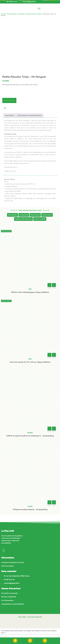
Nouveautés (12, 215)
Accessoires (24, 215)
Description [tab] (10, 115)
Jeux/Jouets (35, 215)
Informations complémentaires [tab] (30, 115)
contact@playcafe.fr (29, 2)
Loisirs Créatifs (40, 219)
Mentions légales (8, 566)
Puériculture (47, 215)
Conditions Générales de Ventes (13, 562)
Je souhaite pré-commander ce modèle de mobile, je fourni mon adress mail (29, 632)
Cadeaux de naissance (23, 219)
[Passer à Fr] (43, 1)
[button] (5, 108)
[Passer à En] (50, 1)
